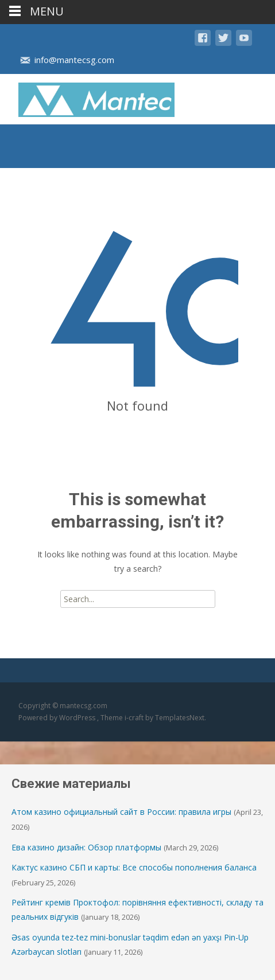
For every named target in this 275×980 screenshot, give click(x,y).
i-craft (135, 718)
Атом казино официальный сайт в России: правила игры (121, 812)
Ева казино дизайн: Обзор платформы (86, 847)
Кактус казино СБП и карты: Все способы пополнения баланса (134, 867)
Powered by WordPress (58, 718)
